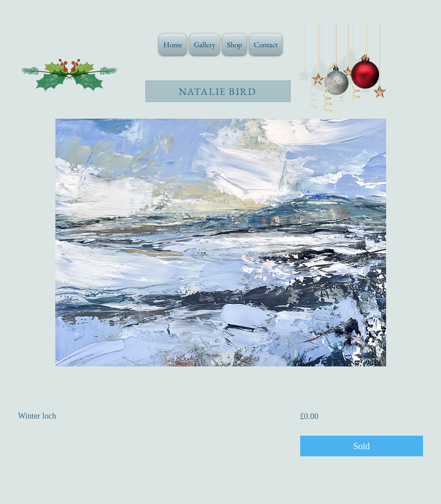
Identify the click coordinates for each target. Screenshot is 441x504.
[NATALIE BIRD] (218, 91)
